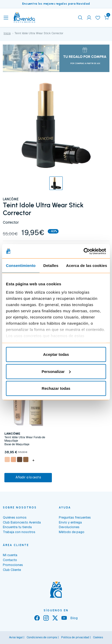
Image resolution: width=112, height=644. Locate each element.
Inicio (7, 33)
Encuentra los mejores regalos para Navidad (56, 4)
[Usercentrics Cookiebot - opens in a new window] (83, 251)
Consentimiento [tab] (21, 266)
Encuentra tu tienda (17, 527)
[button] (107, 18)
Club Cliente (12, 570)
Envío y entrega (70, 522)
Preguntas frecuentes (75, 517)
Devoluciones (69, 527)
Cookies (98, 637)
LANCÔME (11, 199)
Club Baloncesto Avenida (22, 522)
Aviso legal (16, 637)
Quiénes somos (15, 517)
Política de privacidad (75, 637)
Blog (74, 618)
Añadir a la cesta (28, 477)
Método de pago (72, 532)
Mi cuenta (10, 555)
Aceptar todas (56, 354)
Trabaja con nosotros (19, 532)
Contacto (10, 560)
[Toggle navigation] (6, 18)
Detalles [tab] (51, 266)
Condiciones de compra (42, 637)
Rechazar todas (56, 388)
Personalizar (56, 371)
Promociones (13, 565)
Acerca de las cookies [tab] (87, 266)
